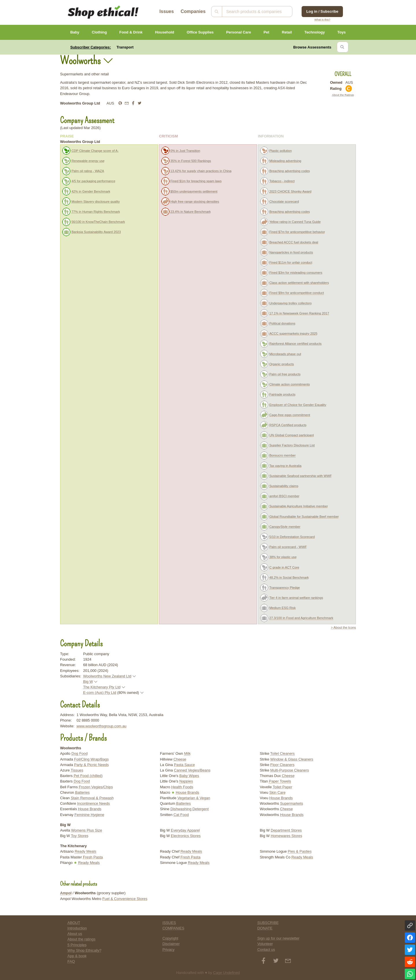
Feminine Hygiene (89, 815)
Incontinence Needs (93, 803)
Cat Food (181, 815)
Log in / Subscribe (322, 11)
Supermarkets (291, 803)
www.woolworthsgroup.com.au (102, 726)
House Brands (90, 809)
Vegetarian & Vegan (194, 798)
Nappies (186, 781)
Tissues (77, 770)
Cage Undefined (227, 973)
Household (165, 32)
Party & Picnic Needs (91, 765)
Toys (342, 32)
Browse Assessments (312, 47)
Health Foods (182, 787)
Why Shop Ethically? (84, 950)
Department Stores (286, 830)
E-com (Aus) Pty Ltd (100, 693)
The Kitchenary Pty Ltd (102, 687)
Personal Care (239, 32)
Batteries (82, 792)
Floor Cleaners (283, 765)
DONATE (265, 928)
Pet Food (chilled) (88, 776)
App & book (77, 956)
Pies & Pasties (300, 851)
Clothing (99, 32)
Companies (193, 11)
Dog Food (79, 753)
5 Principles (77, 945)
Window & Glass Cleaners (292, 759)
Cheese (180, 759)
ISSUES (169, 923)
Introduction (77, 928)
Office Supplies (200, 32)
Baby (75, 32)
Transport (125, 47)
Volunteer (265, 944)
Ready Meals (86, 851)
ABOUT (74, 923)
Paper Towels (280, 781)
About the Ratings (343, 95)
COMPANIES (173, 928)
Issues (167, 11)
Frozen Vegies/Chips (96, 787)
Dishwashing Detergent (190, 809)
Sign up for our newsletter (278, 938)
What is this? (322, 19)
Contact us (266, 950)
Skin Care (277, 792)
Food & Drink (131, 32)
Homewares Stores (286, 836)
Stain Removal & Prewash (92, 798)
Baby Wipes (189, 776)
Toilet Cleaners (282, 753)
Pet (266, 32)
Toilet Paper (283, 787)
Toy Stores (79, 836)
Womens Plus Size (87, 830)
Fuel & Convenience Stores (125, 899)
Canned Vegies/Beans (192, 770)
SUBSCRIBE (268, 923)
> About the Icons (343, 627)
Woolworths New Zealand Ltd (107, 676)
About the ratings (82, 939)
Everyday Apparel (185, 830)
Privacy (168, 950)
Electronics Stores (186, 836)
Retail (287, 32)
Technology (315, 32)
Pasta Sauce (184, 765)
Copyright (170, 938)
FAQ (71, 961)
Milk (187, 753)
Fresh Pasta (93, 857)
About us (75, 934)
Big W (88, 682)
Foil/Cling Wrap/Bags (91, 759)
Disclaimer (171, 944)
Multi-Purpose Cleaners (290, 770)
